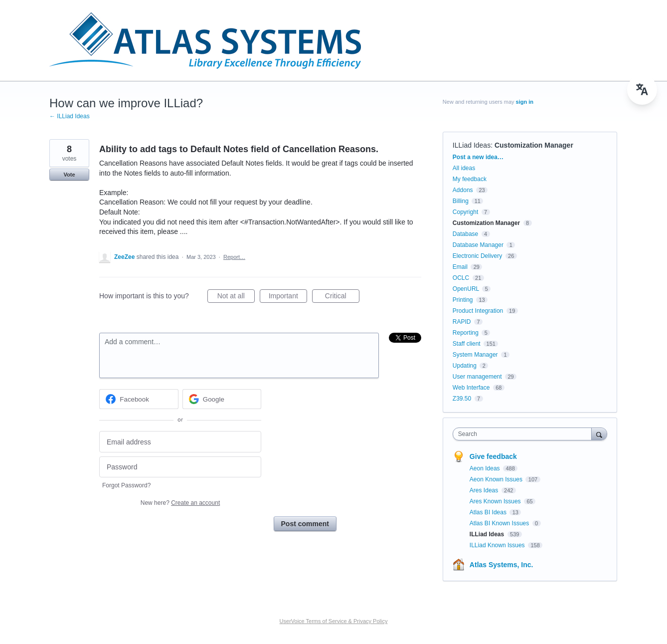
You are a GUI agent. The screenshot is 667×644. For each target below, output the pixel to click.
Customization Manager (534, 145)
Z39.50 (462, 399)
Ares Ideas (485, 490)
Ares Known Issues (496, 501)
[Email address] (180, 442)
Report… (234, 257)
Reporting (466, 333)
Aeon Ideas (486, 468)
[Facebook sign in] (139, 399)
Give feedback (493, 456)
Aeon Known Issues (497, 479)
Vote (69, 175)
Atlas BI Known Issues (500, 523)
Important (288, 297)
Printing (463, 300)
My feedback (470, 179)
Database (465, 234)
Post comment (305, 524)
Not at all (236, 297)
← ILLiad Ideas (70, 116)
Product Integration (478, 311)
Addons (463, 190)
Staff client (467, 344)
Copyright (465, 212)
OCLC (461, 278)
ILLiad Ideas (472, 145)
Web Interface (471, 388)
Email (460, 267)
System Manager (475, 355)
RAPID (462, 322)
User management (477, 377)
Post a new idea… (478, 157)
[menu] (642, 90)
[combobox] (525, 434)
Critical (342, 297)
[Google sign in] (222, 399)
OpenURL (466, 289)
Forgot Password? (126, 485)
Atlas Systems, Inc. (501, 565)
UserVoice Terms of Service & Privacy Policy (334, 621)
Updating (465, 366)
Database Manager (478, 245)
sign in (525, 102)
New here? (180, 503)
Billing (461, 201)
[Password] (180, 467)
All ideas (464, 168)
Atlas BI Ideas (489, 512)
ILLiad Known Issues (498, 545)
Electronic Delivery (477, 256)
